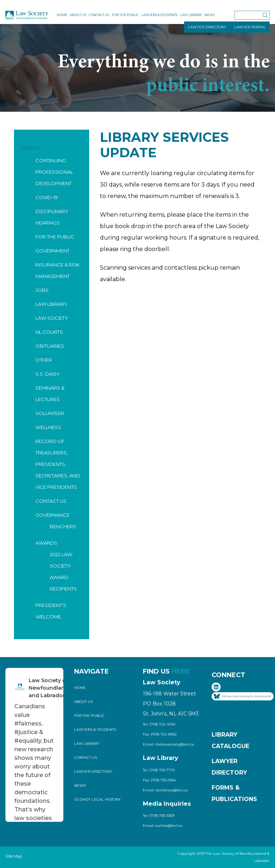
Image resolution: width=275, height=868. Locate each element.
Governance (52, 515)
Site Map (14, 856)
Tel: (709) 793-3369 (159, 816)
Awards (46, 543)
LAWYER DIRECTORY (207, 27)
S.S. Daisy (48, 374)
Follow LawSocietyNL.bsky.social (243, 696)
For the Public (125, 15)
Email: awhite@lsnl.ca (163, 826)
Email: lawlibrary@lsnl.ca (165, 790)
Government (52, 251)
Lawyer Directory (93, 771)
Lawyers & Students (160, 15)
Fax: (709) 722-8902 (160, 734)
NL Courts (49, 332)
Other (44, 360)
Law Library (191, 15)
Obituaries (50, 346)
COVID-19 (47, 197)
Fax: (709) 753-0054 (159, 780)
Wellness (48, 427)
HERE (181, 671)
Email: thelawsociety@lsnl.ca (168, 744)
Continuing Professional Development (54, 172)
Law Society (52, 318)
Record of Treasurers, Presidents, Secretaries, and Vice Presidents (58, 464)
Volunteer (50, 413)
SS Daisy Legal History (97, 799)
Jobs (42, 290)
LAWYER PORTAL (250, 27)
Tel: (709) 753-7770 (159, 770)
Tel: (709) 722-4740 (159, 724)
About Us (78, 15)
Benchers (63, 526)
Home (62, 15)
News (210, 15)
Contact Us (99, 15)
